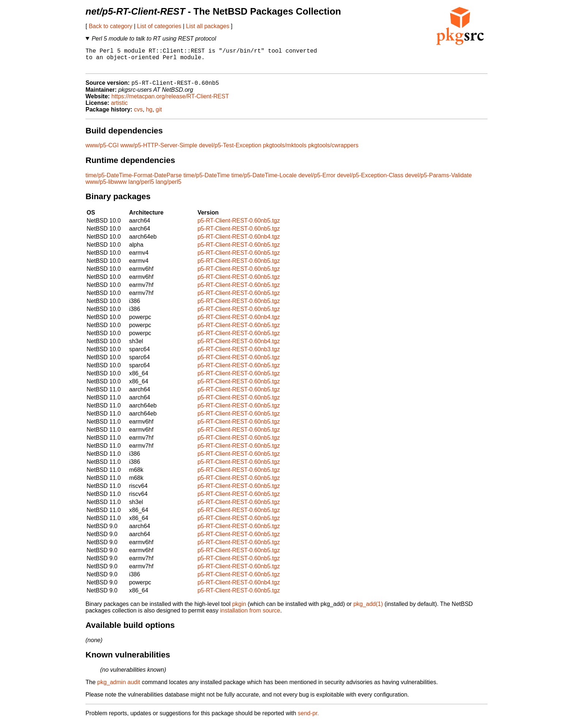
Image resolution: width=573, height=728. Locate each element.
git (159, 115)
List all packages (208, 26)
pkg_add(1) (368, 609)
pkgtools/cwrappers (333, 151)
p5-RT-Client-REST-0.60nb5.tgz (239, 226)
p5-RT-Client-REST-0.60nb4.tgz (239, 242)
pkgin (239, 609)
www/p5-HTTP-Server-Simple (159, 151)
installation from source (250, 616)
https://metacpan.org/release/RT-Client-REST (170, 102)
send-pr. (308, 719)
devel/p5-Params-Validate (438, 181)
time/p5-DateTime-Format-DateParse (134, 181)
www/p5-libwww (106, 187)
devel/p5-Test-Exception (230, 151)
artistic (119, 108)
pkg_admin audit (119, 688)
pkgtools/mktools (285, 151)
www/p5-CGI (102, 151)
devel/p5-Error (317, 181)
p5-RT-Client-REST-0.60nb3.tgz (239, 355)
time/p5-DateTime (207, 181)
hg (149, 115)
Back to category (111, 26)
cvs (138, 115)
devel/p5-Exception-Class (370, 181)
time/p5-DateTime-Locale (264, 181)
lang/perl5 (141, 187)
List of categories (159, 26)
